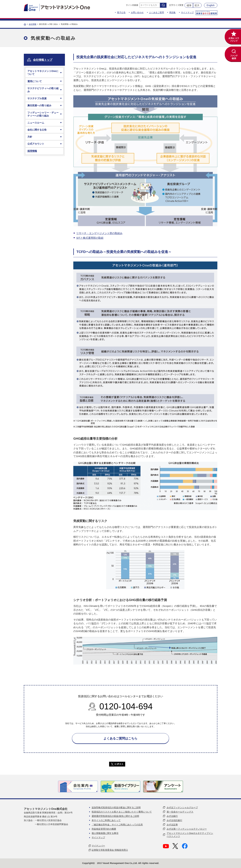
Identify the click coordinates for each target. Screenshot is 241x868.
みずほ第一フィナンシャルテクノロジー (187, 829)
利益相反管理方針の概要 (104, 829)
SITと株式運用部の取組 (90, 238)
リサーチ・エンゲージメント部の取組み (99, 233)
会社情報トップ (43, 60)
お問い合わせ (137, 12)
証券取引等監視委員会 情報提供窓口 (110, 850)
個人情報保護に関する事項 (105, 833)
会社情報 (33, 24)
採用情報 (32, 151)
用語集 (172, 12)
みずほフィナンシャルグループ (182, 808)
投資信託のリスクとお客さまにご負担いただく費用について (122, 812)
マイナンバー (98, 846)
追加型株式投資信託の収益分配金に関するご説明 (116, 808)
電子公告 (121, 12)
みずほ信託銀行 (174, 820)
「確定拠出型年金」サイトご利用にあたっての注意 (117, 825)
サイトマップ (187, 12)
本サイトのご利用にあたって (106, 820)
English (211, 5)
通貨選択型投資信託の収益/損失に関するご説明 (115, 816)
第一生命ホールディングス (180, 812)
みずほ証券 (172, 825)
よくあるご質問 (157, 12)
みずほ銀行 (172, 816)
